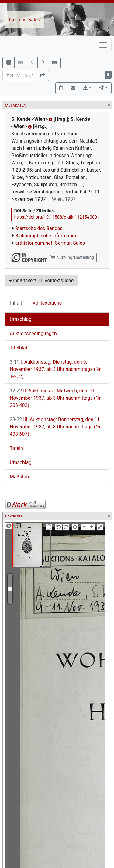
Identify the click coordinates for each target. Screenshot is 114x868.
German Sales (24, 20)
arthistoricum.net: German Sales (50, 243)
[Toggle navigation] (103, 45)
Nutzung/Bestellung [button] (72, 257)
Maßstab (19, 477)
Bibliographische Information (46, 236)
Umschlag (21, 319)
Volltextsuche (47, 303)
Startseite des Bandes (39, 228)
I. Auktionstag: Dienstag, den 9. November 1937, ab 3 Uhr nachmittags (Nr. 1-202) (56, 369)
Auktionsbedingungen (33, 333)
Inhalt (16, 303)
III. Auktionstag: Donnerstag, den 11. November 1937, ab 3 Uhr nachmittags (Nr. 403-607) (56, 427)
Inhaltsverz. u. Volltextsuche (41, 281)
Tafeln (16, 448)
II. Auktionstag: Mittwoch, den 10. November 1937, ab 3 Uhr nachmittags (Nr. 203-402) (56, 398)
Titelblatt (19, 348)
